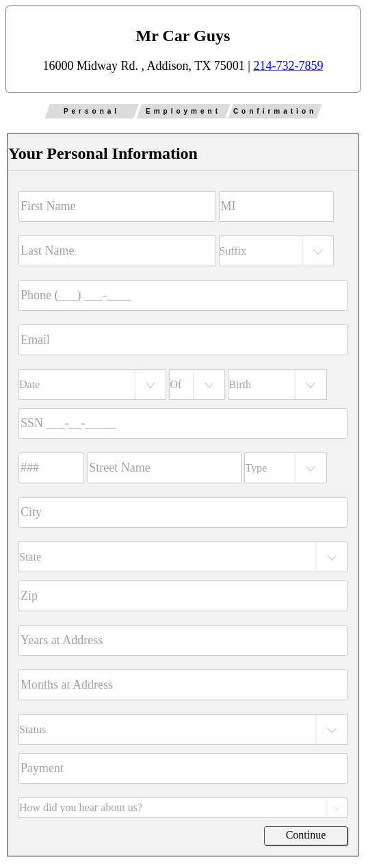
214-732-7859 (288, 66)
